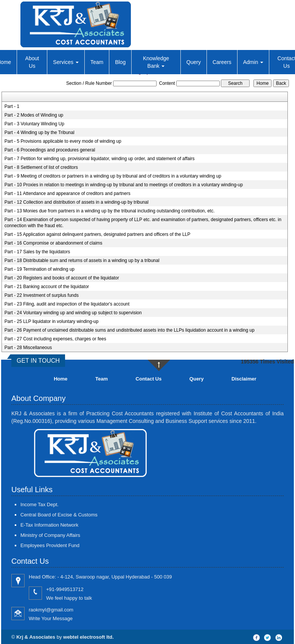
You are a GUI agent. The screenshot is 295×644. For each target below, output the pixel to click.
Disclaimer (244, 379)
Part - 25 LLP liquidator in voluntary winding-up (52, 321)
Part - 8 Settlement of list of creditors (41, 167)
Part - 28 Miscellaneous (28, 348)
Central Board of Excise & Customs (59, 515)
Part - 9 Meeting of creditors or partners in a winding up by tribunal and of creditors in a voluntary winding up (113, 176)
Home (61, 379)
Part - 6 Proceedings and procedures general (50, 150)
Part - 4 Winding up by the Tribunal (40, 133)
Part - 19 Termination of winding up (40, 269)
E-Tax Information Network (49, 525)
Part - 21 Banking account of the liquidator (47, 287)
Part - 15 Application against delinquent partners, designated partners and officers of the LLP (97, 234)
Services (66, 62)
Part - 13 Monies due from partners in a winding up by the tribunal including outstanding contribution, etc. (110, 211)
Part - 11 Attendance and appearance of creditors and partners (68, 193)
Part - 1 (12, 106)
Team (97, 62)
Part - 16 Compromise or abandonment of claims (54, 243)
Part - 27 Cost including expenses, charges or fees (55, 339)
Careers (222, 62)
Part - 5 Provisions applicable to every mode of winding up (63, 141)
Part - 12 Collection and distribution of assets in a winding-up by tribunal (77, 202)
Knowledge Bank (156, 62)
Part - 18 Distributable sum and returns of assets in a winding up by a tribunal (82, 260)
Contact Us (149, 379)
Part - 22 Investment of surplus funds (42, 295)
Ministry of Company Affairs (50, 535)
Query (194, 62)
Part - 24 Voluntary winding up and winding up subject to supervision (73, 313)
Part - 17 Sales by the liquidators (37, 252)
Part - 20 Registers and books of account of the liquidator (62, 278)
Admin (253, 62)
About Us (32, 62)
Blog (120, 62)
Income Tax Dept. (40, 504)
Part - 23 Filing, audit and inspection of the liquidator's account (67, 304)
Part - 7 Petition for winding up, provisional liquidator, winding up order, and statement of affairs (100, 159)
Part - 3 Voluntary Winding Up (34, 124)
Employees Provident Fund (50, 545)
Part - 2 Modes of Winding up (34, 115)
